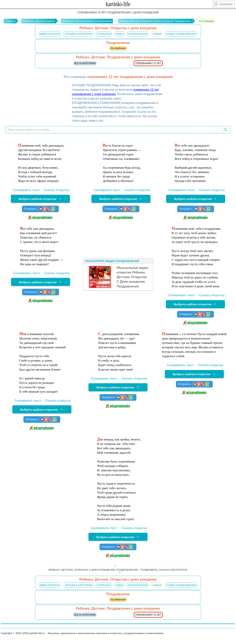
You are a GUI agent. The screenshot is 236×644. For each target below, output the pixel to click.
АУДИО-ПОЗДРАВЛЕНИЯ (181, 34)
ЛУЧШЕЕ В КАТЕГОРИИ (78, 34)
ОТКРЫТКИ (104, 34)
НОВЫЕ (157, 34)
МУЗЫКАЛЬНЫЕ (138, 34)
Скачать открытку (57, 190)
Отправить (40, 209)
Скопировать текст (26, 190)
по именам (118, 48)
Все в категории (85, 63)
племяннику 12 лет (148, 63)
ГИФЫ (119, 34)
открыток (50, 34)
